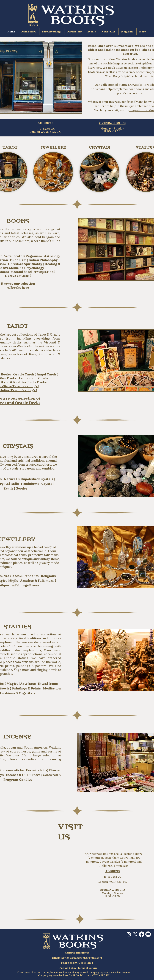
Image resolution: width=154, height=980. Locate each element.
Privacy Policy (68, 968)
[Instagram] (129, 934)
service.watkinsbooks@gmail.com (81, 958)
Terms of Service (88, 968)
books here (20, 287)
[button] (143, 32)
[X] (135, 934)
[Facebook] (142, 934)
